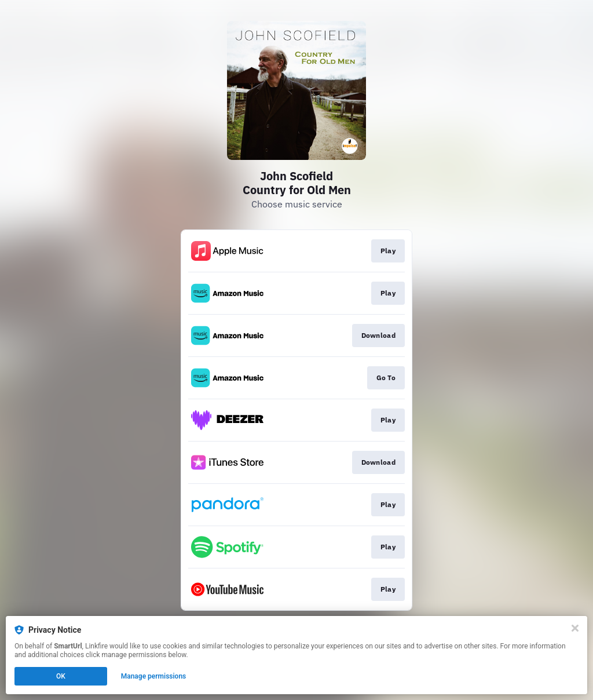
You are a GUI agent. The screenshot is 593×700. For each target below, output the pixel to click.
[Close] (575, 628)
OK (61, 676)
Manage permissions (154, 676)
